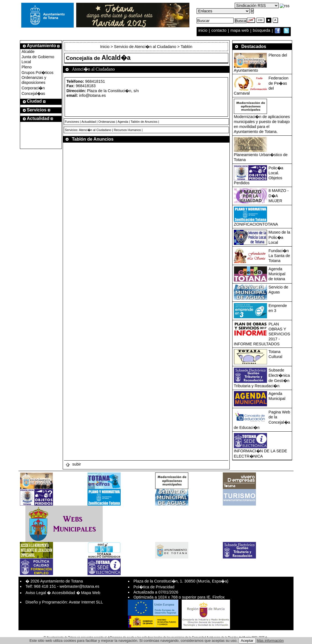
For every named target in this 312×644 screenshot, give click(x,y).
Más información (270, 641)
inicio (203, 31)
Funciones (72, 122)
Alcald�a (116, 58)
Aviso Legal (36, 593)
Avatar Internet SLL (86, 602)
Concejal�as (33, 93)
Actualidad (89, 122)
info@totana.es (92, 95)
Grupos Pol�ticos (38, 73)
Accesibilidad (64, 593)
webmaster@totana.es (80, 586)
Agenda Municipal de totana (277, 274)
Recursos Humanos (127, 130)
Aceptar (247, 641)
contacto (219, 31)
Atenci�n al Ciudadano (95, 130)
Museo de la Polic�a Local (279, 237)
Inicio (105, 47)
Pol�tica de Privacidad (154, 587)
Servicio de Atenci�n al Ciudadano (145, 47)
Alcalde (28, 52)
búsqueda (262, 31)
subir (73, 464)
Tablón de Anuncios (144, 122)
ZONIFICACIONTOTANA (256, 224)
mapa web (240, 31)
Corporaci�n (33, 88)
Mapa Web (91, 593)
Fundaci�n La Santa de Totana (279, 256)
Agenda (123, 122)
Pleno (27, 67)
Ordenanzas (107, 122)
